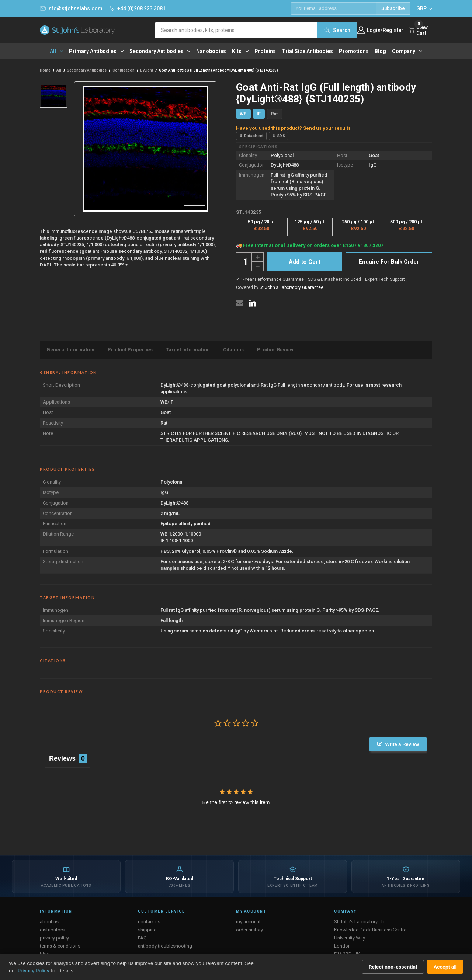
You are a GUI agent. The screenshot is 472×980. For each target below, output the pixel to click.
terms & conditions (60, 946)
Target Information (188, 350)
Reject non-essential (393, 967)
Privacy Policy (34, 970)
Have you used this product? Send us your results (293, 128)
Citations (233, 350)
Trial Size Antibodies (307, 51)
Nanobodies (211, 51)
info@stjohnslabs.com (71, 8)
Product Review (275, 350)
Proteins (265, 51)
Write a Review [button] (402, 744)
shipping (147, 930)
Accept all (445, 967)
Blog (380, 51)
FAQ (142, 938)
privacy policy (54, 938)
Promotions (354, 51)
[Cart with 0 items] (421, 30)
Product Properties (130, 350)
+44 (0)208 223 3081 (138, 8)
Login (374, 30)
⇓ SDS (279, 136)
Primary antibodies (96, 51)
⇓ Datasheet (251, 136)
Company (407, 51)
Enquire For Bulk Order (389, 262)
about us (49, 922)
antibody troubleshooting (165, 946)
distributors (52, 930)
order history (249, 930)
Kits (240, 51)
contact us (149, 922)
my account (248, 922)
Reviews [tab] (62, 758)
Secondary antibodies (160, 51)
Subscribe (393, 8)
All (56, 51)
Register (393, 30)
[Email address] (333, 8)
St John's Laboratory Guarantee (291, 287)
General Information (70, 350)
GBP (424, 8)
